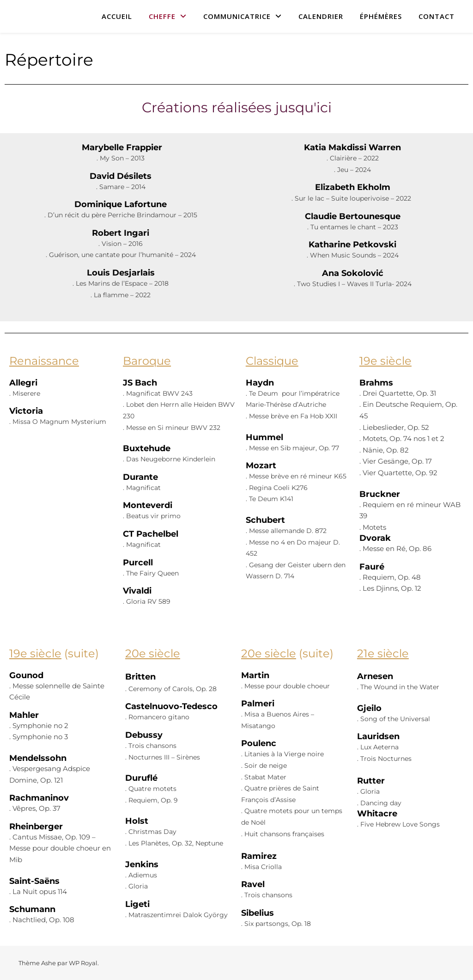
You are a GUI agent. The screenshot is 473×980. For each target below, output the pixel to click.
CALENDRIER (321, 16)
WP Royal (83, 963)
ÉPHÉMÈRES (381, 16)
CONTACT (437, 16)
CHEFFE (162, 16)
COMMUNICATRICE (237, 16)
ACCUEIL (117, 16)
